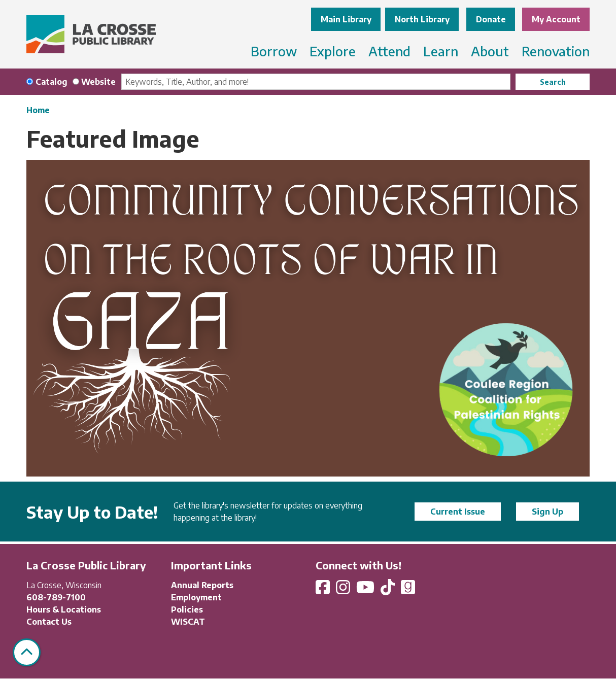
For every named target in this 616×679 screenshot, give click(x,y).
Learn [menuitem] (441, 51)
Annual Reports (202, 585)
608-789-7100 (56, 597)
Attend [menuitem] (389, 51)
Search (553, 82)
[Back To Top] (27, 652)
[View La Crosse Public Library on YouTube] (366, 590)
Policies (187, 609)
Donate (491, 19)
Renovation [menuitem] (556, 51)
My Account (556, 19)
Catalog (52, 82)
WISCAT (188, 622)
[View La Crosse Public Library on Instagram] (344, 590)
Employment (196, 597)
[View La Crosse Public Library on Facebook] (324, 590)
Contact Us (49, 622)
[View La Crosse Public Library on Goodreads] (408, 590)
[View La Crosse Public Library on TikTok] (389, 590)
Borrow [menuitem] (274, 51)
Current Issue (458, 512)
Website (98, 82)
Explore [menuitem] (333, 51)
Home (38, 110)
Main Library (346, 19)
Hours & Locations (64, 609)
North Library (422, 19)
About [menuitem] (490, 51)
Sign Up (547, 512)
